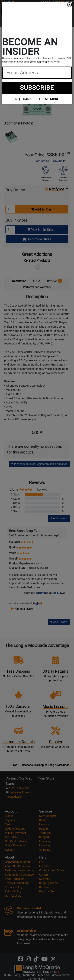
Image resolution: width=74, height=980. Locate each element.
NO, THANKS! (25, 99)
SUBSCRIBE (37, 88)
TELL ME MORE (48, 99)
